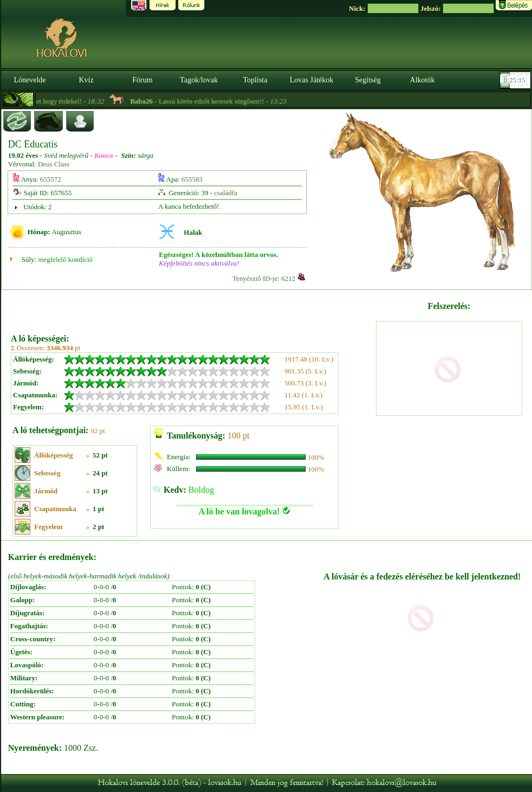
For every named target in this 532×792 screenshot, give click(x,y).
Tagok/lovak (199, 80)
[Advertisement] (193, 308)
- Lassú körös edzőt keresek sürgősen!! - (233, 101)
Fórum (142, 80)
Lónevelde (30, 80)
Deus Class (54, 164)
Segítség (368, 80)
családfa (226, 193)
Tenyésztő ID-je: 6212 (264, 278)
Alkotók (423, 80)
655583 (192, 179)
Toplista (255, 80)
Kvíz (86, 80)
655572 (51, 179)
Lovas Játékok (312, 80)
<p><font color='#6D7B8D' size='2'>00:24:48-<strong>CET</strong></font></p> (516, 80)
